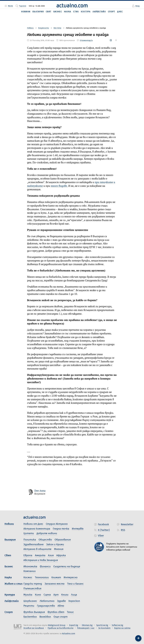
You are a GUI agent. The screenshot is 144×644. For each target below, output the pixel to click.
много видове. (59, 186)
